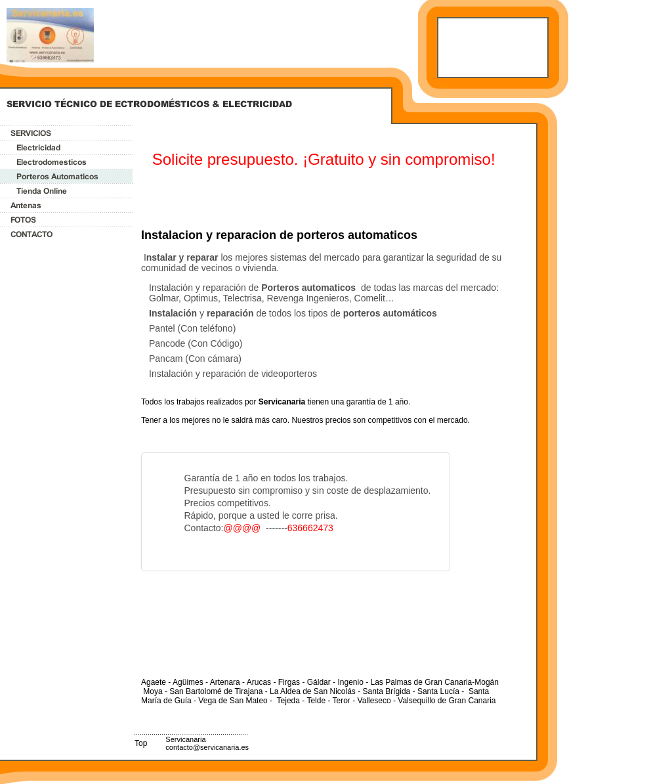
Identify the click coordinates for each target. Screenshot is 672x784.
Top (141, 743)
